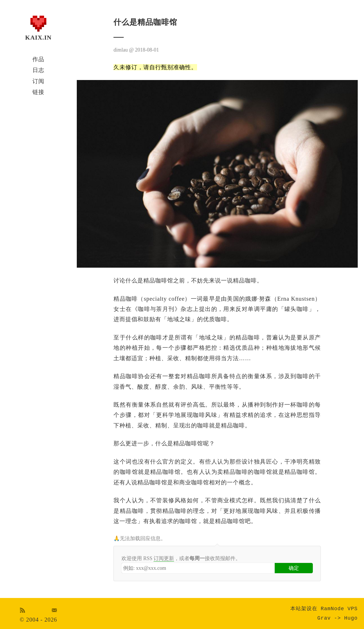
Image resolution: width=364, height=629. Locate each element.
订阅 (38, 81)
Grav (324, 618)
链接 (38, 92)
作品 (38, 59)
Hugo (351, 618)
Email (54, 610)
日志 (38, 70)
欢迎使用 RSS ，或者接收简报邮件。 (181, 559)
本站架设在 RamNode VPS (324, 609)
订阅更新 (164, 558)
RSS (23, 610)
